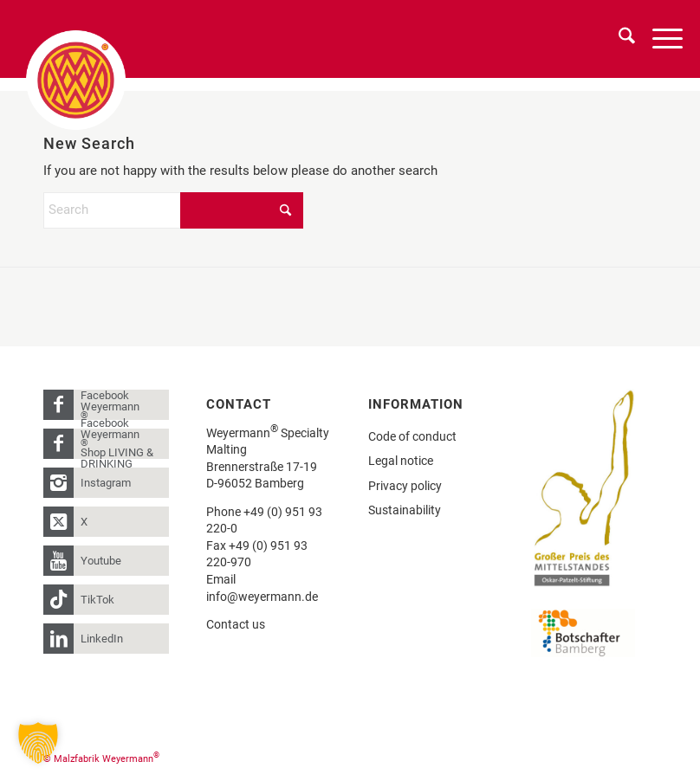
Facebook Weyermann (110, 405)
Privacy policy (405, 486)
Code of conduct (412, 436)
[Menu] (659, 39)
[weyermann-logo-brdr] (76, 80)
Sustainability (405, 510)
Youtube (101, 561)
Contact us (236, 624)
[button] (38, 743)
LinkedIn (102, 639)
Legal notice (401, 461)
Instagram (106, 483)
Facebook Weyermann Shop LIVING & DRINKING (117, 444)
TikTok (97, 600)
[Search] (618, 39)
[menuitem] (618, 39)
